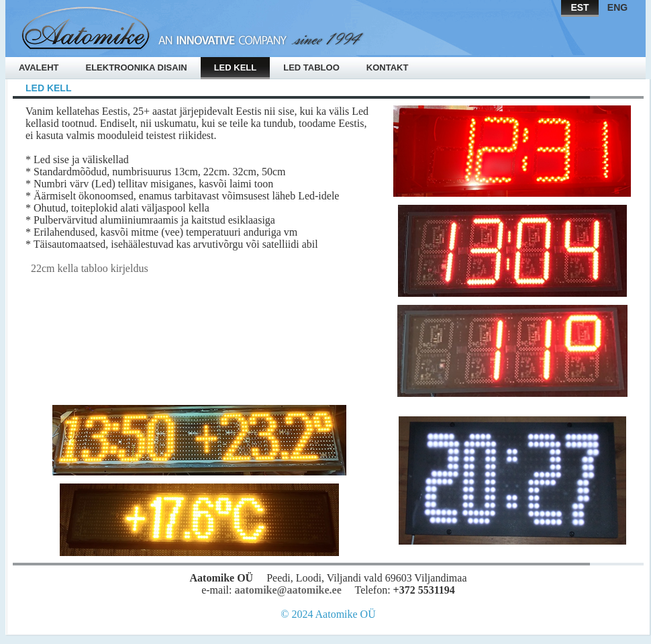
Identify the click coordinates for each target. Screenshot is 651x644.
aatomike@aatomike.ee (288, 590)
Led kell (236, 67)
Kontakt (388, 67)
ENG (617, 7)
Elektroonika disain (136, 67)
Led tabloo (311, 67)
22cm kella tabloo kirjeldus (87, 268)
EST (580, 7)
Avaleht (39, 67)
